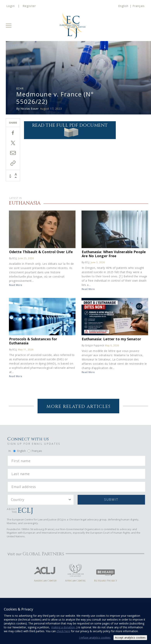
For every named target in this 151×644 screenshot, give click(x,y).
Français (139, 6)
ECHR (20, 88)
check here (63, 631)
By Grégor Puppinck (93, 345)
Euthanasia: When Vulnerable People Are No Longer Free (114, 254)
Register (29, 6)
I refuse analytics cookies (95, 638)
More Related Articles (79, 407)
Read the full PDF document (70, 130)
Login (11, 6)
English (123, 6)
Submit (111, 500)
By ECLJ (13, 258)
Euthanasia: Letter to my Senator (111, 339)
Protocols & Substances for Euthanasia (33, 341)
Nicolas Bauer (30, 109)
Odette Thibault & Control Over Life (41, 252)
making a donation (63, 627)
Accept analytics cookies (130, 638)
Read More (16, 285)
